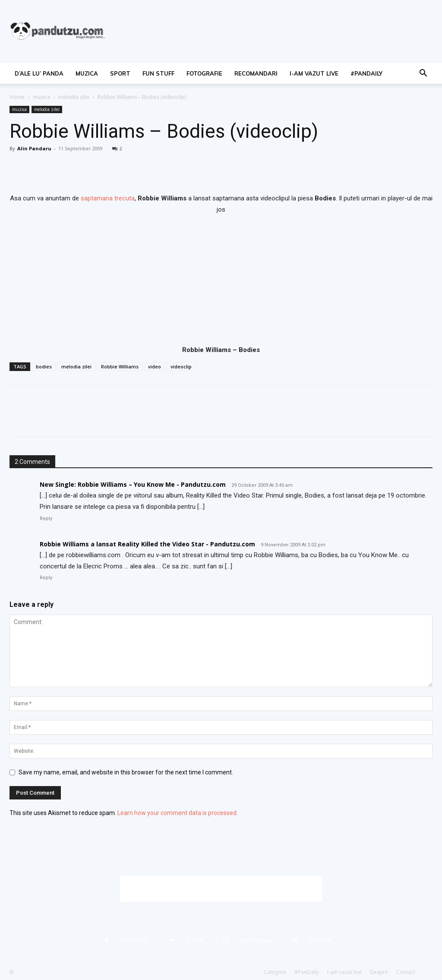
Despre (379, 972)
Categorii (275, 972)
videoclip (181, 366)
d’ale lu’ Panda (39, 73)
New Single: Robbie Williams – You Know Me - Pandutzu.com (133, 484)
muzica (87, 73)
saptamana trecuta (108, 198)
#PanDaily (366, 73)
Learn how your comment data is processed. (178, 813)
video (155, 366)
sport (120, 73)
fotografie (204, 73)
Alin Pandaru (34, 148)
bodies (44, 366)
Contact (406, 972)
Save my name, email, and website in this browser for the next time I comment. (126, 772)
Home (17, 97)
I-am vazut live (314, 73)
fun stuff (158, 73)
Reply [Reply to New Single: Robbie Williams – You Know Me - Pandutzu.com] (46, 519)
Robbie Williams (120, 366)
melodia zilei (74, 97)
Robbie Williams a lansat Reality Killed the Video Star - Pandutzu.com (147, 544)
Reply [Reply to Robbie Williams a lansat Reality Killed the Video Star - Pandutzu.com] (46, 578)
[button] (423, 74)
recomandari (256, 73)
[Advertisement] (221, 889)
